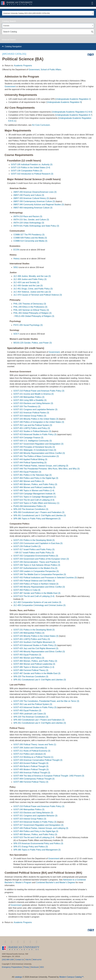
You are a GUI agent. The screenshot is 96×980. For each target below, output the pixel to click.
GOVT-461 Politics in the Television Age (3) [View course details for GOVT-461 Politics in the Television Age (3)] (32, 475)
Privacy (26, 967)
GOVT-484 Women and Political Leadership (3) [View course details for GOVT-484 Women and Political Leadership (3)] (34, 487)
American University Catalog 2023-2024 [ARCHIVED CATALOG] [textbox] (26, 13)
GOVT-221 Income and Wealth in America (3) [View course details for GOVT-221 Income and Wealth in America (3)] (33, 394)
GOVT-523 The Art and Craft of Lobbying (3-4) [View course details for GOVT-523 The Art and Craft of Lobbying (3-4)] (34, 500)
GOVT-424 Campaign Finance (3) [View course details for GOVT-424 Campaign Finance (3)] (28, 438)
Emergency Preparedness (12, 967)
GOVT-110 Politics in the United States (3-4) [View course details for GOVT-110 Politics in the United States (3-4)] (30, 168)
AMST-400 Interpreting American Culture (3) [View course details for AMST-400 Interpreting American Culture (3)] (33, 208)
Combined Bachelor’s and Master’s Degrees (56, 882)
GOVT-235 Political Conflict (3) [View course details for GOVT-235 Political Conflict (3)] (27, 546)
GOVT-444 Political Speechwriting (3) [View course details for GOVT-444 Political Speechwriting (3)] (30, 463)
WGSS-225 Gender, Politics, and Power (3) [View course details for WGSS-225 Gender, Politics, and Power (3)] (33, 343)
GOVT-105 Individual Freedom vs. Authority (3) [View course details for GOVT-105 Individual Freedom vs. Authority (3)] (32, 165)
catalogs (18, 977)
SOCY (16, 334)
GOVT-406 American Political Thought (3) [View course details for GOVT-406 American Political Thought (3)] (32, 773)
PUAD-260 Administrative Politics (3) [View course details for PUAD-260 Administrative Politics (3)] (30, 506)
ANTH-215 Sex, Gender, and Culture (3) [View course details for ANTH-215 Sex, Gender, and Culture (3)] (31, 220)
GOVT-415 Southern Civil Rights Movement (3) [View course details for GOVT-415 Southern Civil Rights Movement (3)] (34, 642)
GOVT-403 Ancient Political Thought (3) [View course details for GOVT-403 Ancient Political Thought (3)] (31, 763)
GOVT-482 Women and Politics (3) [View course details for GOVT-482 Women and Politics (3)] (29, 481)
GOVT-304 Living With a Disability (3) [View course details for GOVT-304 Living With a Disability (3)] (30, 400)
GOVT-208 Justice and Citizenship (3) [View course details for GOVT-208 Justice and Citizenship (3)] (30, 748)
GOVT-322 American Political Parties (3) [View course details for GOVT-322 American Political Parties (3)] (31, 413)
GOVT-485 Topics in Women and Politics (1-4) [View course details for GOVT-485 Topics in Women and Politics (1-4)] (34, 491)
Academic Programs (23, 66)
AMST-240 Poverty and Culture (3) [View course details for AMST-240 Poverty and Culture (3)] (29, 195)
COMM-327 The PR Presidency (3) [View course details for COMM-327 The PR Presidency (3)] (29, 235)
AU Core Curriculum (41, 125)
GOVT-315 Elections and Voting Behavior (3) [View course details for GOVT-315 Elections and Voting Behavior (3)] (33, 403)
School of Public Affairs (51, 70)
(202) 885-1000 (8, 960)
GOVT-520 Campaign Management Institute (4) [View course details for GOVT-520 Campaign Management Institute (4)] (34, 494)
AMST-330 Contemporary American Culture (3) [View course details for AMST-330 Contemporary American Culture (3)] (34, 201)
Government (34, 70)
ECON (16, 250)
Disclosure (35, 967)
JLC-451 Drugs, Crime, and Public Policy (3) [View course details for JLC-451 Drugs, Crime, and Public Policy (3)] (33, 289)
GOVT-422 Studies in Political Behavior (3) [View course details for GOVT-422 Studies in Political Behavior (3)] (32, 431)
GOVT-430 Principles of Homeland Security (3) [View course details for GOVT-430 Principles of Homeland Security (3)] (34, 447)
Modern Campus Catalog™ (71, 977)
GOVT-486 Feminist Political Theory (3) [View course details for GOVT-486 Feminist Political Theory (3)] (31, 670)
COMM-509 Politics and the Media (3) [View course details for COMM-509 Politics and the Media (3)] (30, 238)
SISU (16, 267)
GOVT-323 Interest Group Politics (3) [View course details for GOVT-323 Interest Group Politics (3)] (30, 416)
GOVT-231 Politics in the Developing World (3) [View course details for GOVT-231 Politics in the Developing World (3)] (34, 540)
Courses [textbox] (6, 26)
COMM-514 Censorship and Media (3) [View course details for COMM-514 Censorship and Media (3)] (30, 241)
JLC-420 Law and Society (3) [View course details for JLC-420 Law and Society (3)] (26, 282)
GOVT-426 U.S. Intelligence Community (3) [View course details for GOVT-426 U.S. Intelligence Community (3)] (33, 441)
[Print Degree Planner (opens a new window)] (88, 55)
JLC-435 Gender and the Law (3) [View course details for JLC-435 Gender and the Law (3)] (28, 286)
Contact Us (20, 960)
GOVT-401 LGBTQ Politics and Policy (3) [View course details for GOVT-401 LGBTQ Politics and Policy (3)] (32, 428)
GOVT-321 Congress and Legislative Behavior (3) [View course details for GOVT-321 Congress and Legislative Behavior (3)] (35, 409)
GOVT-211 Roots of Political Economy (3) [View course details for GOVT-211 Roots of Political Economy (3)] (32, 751)
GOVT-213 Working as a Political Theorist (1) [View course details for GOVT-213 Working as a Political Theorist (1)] (33, 757)
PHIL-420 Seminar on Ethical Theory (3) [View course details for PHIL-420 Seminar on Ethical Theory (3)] (31, 310)
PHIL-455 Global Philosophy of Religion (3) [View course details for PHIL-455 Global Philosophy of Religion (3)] (32, 313)
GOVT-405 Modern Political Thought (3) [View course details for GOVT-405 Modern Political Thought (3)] (31, 769)
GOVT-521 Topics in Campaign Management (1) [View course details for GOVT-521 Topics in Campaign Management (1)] (35, 497)
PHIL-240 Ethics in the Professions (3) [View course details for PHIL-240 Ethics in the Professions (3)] (30, 307)
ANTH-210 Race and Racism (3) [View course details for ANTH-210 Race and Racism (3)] (28, 216)
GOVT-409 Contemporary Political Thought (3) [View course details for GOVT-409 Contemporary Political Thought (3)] (34, 779)
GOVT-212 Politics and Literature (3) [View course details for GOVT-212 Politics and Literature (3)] (30, 754)
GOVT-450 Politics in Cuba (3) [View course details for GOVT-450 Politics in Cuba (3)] (27, 590)
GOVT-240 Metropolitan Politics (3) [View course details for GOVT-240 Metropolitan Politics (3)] (29, 397)
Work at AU (37, 960)
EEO (42, 967)
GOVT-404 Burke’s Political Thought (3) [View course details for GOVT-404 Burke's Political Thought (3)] (31, 766)
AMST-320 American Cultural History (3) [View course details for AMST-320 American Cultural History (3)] (31, 198)
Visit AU (28, 960)
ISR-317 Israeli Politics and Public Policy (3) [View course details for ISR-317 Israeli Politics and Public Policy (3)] (34, 553)
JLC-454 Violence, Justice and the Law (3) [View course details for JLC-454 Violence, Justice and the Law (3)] (32, 292)
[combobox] (48, 13)
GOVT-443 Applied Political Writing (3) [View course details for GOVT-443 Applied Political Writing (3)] (30, 459)
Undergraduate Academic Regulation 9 (64, 102)
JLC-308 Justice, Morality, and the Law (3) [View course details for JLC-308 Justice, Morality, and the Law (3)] (32, 276)
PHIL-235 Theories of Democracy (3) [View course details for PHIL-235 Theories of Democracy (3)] (30, 304)
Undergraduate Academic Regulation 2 (73, 99)
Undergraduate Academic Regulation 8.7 (74, 115)
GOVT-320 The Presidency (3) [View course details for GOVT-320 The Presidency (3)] (27, 406)
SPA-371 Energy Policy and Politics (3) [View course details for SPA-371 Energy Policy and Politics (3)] (31, 847)
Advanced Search (9, 40)
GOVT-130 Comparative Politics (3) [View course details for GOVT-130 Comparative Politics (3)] (27, 171)
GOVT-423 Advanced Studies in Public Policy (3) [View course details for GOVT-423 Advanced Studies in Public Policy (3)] (35, 434)
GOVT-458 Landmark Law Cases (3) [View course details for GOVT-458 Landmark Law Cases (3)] (30, 714)
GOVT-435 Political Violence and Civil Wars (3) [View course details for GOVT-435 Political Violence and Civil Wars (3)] (34, 581)
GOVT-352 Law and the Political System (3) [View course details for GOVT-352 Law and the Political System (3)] (33, 425)
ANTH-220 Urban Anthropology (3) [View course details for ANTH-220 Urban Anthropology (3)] (29, 223)
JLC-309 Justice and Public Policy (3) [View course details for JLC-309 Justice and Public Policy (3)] (30, 279)
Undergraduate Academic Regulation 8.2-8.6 (72, 112)
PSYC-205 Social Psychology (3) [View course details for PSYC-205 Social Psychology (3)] (28, 325)
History (16, 259)
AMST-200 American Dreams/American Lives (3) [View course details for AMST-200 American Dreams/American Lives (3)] (35, 192)
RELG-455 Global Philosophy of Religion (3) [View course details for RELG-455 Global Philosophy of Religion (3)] (35, 316)
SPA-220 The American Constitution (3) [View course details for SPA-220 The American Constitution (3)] (31, 509)
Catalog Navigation (13, 46)
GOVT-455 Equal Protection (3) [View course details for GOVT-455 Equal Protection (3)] (27, 472)
